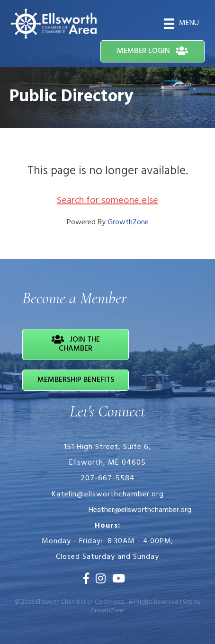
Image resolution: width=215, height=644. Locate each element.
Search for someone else (107, 201)
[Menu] (181, 24)
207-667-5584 (108, 478)
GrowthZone (128, 222)
